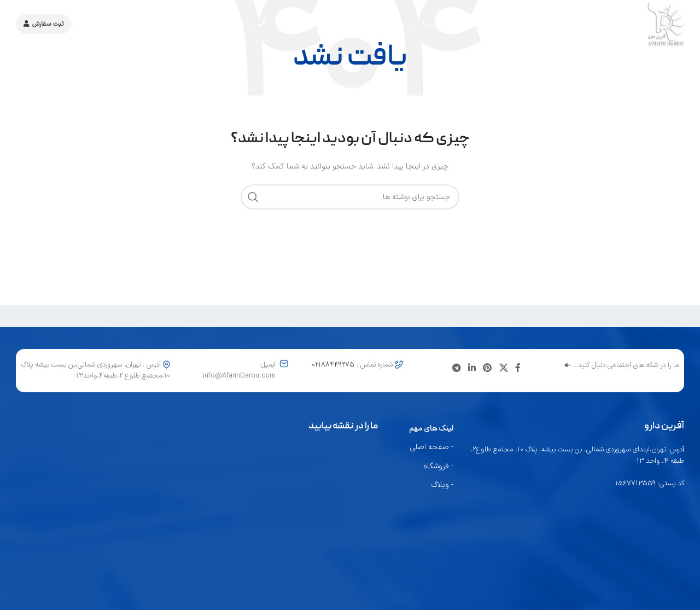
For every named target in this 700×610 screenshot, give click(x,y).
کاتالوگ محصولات (113, 25)
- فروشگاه (438, 466)
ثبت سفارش (43, 25)
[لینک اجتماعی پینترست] (488, 369)
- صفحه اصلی (432, 447)
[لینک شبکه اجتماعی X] (503, 369)
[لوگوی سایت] (635, 25)
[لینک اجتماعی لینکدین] (472, 369)
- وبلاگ (442, 485)
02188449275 (177, 25)
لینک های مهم (431, 429)
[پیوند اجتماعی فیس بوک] (518, 369)
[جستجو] (350, 197)
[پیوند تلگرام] (456, 369)
